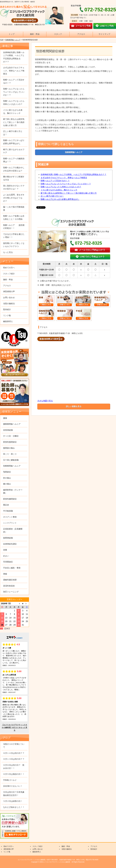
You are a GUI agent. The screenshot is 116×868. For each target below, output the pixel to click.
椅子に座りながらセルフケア (14, 151)
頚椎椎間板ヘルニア (13, 40)
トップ (12, 34)
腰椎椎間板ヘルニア (12, 424)
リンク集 (7, 315)
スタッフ (58, 34)
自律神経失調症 (10, 544)
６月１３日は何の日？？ (14, 759)
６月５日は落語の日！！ (14, 774)
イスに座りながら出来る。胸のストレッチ (59, 190)
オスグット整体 (10, 517)
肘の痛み (7, 478)
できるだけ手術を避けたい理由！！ (14, 236)
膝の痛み (7, 484)
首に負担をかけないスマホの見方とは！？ (14, 187)
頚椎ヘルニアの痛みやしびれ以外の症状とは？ (14, 169)
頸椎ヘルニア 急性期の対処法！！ (14, 227)
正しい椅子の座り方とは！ (52, 196)
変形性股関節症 (10, 442)
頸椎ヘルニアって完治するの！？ (55, 181)
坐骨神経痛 (8, 430)
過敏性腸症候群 (10, 580)
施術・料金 (35, 34)
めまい (6, 556)
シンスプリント (10, 523)
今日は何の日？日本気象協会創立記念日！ (14, 794)
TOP (2, 40)
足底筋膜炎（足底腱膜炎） (13, 530)
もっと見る (8, 252)
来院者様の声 (9, 291)
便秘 (5, 574)
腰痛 (5, 418)
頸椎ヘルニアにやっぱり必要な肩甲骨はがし (60, 199)
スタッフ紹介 (9, 274)
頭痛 (5, 550)
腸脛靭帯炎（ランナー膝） (13, 491)
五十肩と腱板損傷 (11, 460)
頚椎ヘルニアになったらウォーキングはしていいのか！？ (66, 184)
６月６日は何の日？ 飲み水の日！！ (14, 767)
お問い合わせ (9, 298)
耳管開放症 (8, 562)
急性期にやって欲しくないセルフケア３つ (14, 245)
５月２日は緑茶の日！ (13, 801)
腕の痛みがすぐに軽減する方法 (14, 178)
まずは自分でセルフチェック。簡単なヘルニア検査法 (64, 178)
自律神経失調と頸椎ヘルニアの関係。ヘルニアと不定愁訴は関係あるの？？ (73, 174)
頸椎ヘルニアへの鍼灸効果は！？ (14, 160)
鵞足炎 (6, 505)
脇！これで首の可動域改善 (14, 208)
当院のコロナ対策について (14, 746)
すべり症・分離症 (11, 436)
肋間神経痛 (8, 538)
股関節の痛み (9, 448)
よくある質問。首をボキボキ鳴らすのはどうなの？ (14, 198)
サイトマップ (104, 34)
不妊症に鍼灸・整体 (12, 568)
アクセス (81, 34)
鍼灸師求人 (8, 321)
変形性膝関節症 (10, 499)
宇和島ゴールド (10, 780)
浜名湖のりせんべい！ (13, 786)
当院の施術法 (9, 304)
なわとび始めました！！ (14, 807)
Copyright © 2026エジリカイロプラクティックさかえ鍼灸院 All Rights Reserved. (58, 862)
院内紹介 (7, 309)
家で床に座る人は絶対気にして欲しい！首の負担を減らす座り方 (69, 193)
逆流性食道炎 (9, 586)
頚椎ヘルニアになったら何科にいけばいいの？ (61, 187)
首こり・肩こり (10, 454)
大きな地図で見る (45, 401)
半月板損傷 (8, 511)
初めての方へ (9, 268)
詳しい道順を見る (74, 406)
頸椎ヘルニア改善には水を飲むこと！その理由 (14, 218)
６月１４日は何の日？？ (14, 753)
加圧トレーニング (11, 592)
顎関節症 (7, 472)
